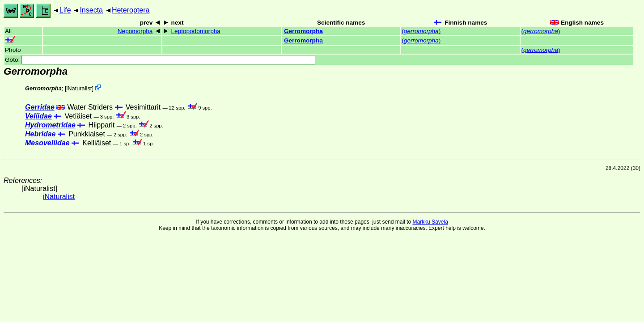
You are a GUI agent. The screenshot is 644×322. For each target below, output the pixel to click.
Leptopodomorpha (195, 31)
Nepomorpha (135, 31)
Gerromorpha (303, 31)
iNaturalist (79, 88)
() (421, 31)
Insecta (91, 10)
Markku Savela (430, 222)
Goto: (160, 60)
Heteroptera (131, 10)
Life (65, 10)
